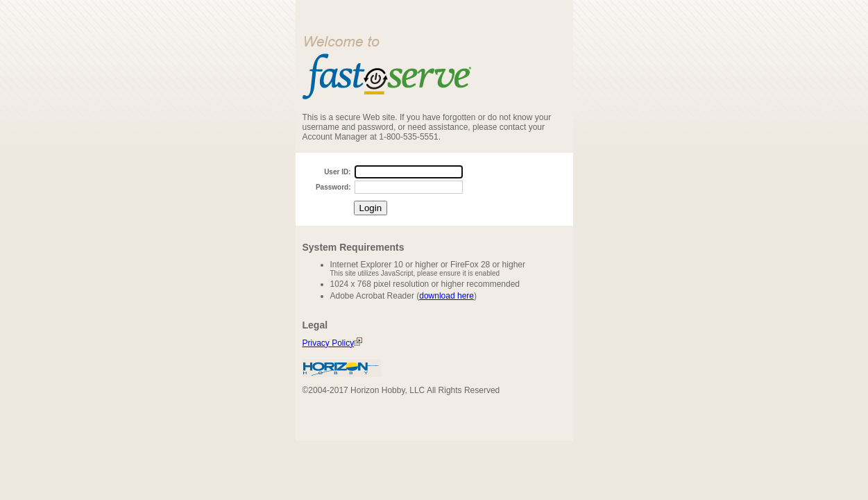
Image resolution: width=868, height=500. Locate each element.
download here (446, 296)
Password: (333, 187)
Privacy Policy (333, 343)
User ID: (337, 172)
